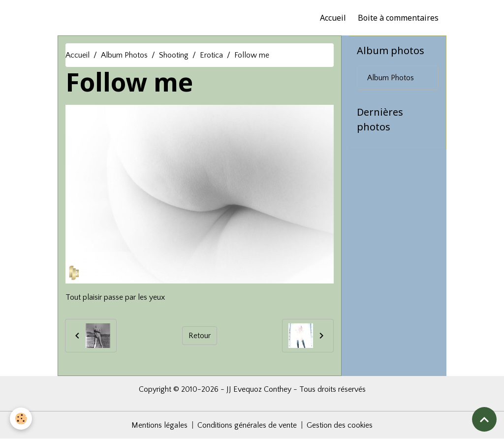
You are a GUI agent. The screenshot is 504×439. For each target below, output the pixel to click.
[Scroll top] (484, 419)
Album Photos (124, 55)
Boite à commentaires (398, 18)
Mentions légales (159, 425)
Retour (200, 336)
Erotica (211, 55)
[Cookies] (21, 419)
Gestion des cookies (340, 425)
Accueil (333, 18)
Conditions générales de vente (247, 425)
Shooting (174, 55)
